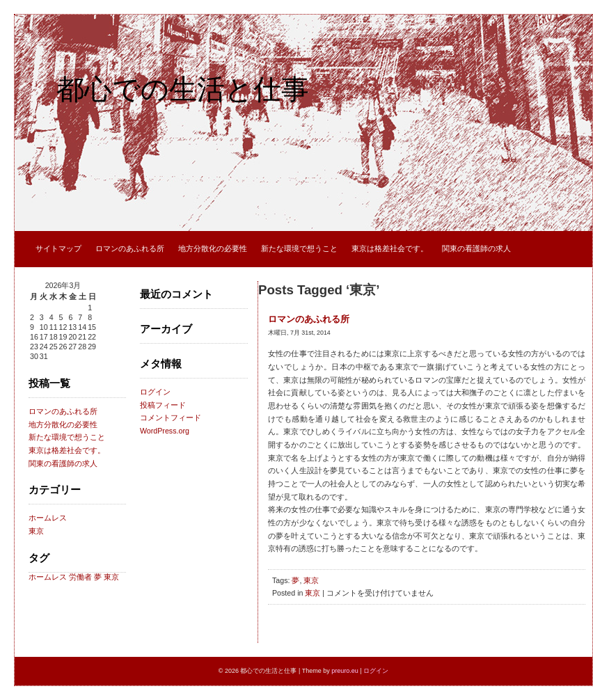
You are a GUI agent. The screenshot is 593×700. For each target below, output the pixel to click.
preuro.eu (345, 671)
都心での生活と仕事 (183, 89)
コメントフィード (171, 417)
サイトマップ (58, 248)
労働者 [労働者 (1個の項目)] (80, 577)
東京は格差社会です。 (390, 248)
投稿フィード (163, 405)
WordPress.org (165, 431)
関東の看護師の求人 (476, 248)
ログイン (155, 392)
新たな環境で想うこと (299, 248)
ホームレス (48, 518)
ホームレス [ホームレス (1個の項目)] (48, 577)
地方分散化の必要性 (213, 248)
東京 (36, 531)
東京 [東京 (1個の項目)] (111, 577)
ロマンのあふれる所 (130, 248)
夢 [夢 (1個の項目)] (98, 577)
